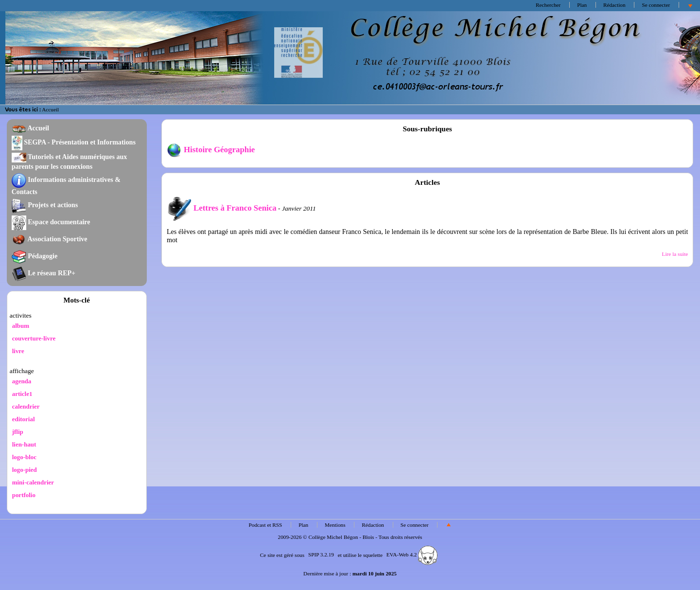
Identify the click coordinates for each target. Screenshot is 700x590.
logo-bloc (24, 457)
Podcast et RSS (266, 525)
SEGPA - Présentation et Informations (74, 142)
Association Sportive (50, 239)
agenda (22, 381)
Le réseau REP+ (44, 273)
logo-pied (25, 470)
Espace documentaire (51, 222)
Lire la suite (675, 254)
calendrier (26, 406)
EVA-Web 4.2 (412, 554)
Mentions (335, 525)
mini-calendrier (33, 482)
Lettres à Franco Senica (222, 208)
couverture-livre (34, 338)
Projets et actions (45, 205)
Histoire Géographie (211, 150)
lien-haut (24, 444)
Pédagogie (35, 256)
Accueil (50, 109)
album (21, 326)
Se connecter (656, 5)
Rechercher (548, 5)
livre (18, 351)
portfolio (24, 495)
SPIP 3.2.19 (321, 554)
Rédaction (614, 5)
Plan (582, 5)
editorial (24, 419)
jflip (18, 432)
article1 (22, 394)
